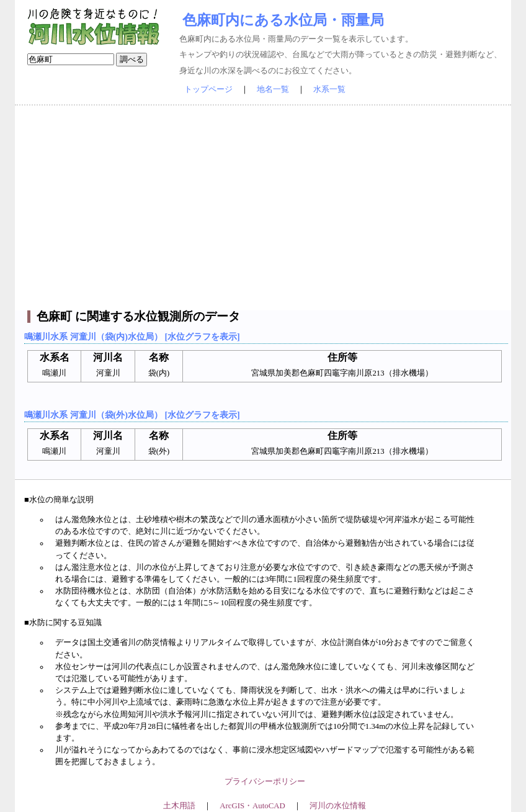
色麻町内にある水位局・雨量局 (283, 20)
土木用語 (179, 806)
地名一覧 (273, 89)
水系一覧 (329, 89)
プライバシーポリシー (265, 782)
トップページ (208, 89)
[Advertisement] (263, 208)
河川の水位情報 (338, 806)
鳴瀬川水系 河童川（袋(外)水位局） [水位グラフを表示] (132, 415)
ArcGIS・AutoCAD (252, 806)
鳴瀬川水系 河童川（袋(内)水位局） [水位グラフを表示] (132, 336)
